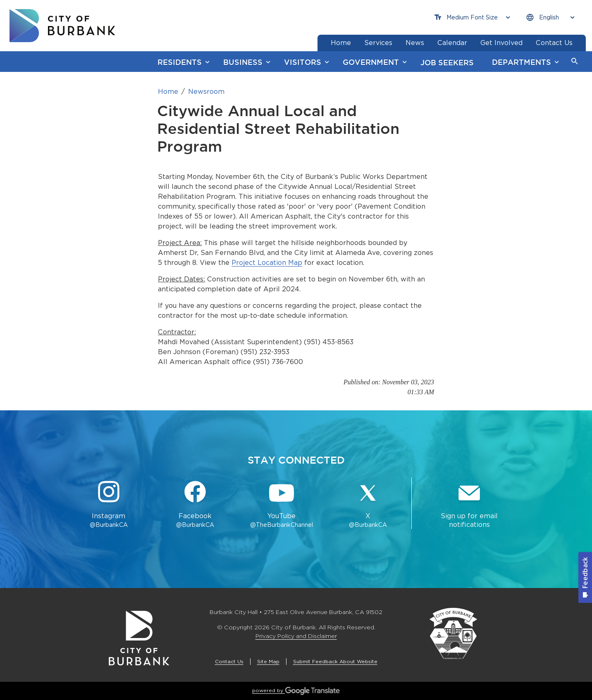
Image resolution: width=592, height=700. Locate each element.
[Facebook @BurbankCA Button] (195, 505)
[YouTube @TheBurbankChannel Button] (282, 505)
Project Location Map (267, 263)
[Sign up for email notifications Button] (469, 505)
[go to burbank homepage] (62, 26)
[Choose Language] (550, 18)
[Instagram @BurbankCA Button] (109, 505)
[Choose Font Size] (472, 18)
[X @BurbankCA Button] (368, 505)
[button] (575, 62)
